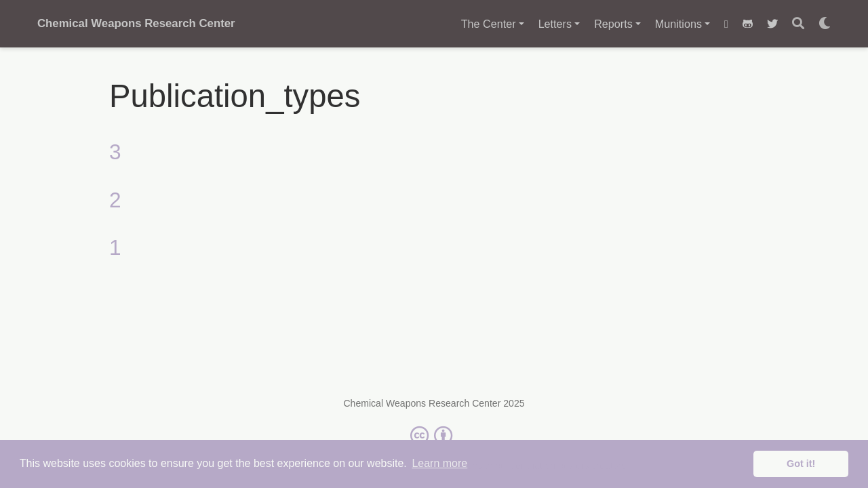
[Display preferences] (825, 24)
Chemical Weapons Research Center (136, 23)
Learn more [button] (439, 463)
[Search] (798, 24)
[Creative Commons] (434, 435)
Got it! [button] (801, 464)
